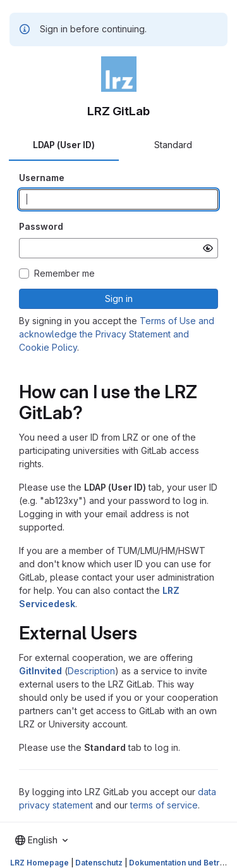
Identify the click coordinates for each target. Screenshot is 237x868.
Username (42, 178)
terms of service (164, 805)
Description (91, 671)
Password (41, 226)
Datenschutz (99, 863)
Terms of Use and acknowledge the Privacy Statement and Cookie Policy (117, 334)
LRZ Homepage (39, 863)
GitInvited (40, 671)
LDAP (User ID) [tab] (64, 145)
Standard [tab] (173, 145)
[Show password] (208, 248)
